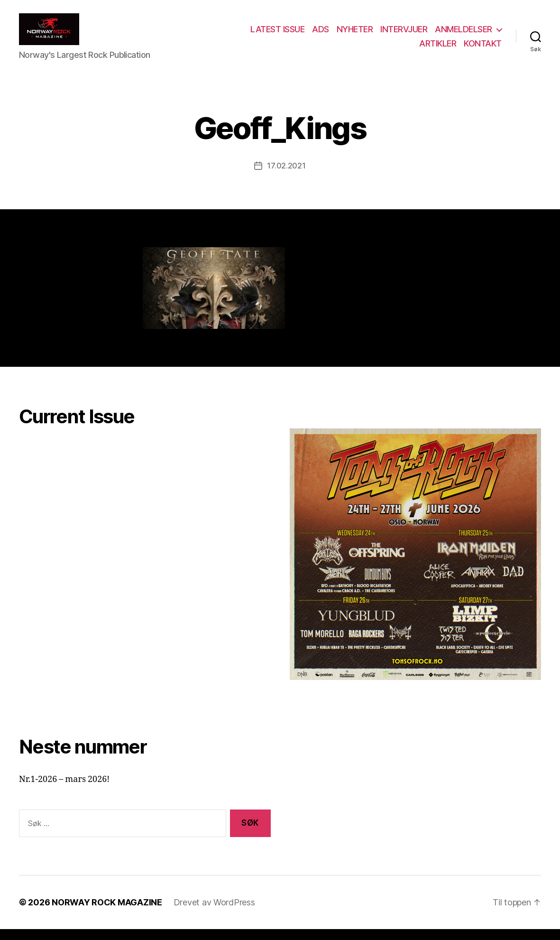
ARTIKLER (438, 49)
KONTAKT (483, 49)
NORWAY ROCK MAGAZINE (107, 913)
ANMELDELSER (464, 35)
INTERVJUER (404, 35)
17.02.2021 (286, 177)
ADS (321, 35)
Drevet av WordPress (214, 913)
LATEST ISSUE (277, 35)
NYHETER (355, 35)
